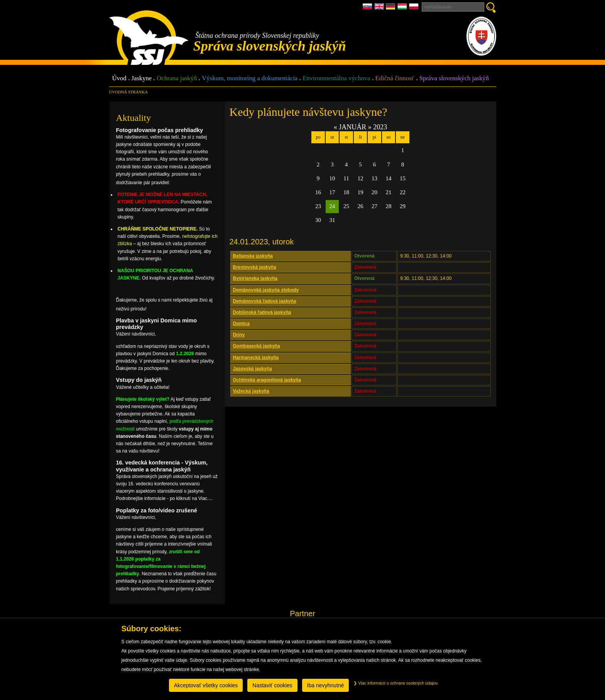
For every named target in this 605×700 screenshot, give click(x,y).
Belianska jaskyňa (253, 256)
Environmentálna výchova (336, 79)
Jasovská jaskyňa (253, 369)
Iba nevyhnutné (326, 685)
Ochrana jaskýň (177, 79)
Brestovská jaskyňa (255, 267)
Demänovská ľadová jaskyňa (265, 301)
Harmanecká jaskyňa (256, 358)
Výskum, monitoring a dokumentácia (250, 79)
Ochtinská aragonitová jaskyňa (267, 380)
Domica (241, 324)
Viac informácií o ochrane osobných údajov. (396, 683)
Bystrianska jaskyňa (255, 278)
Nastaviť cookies (272, 685)
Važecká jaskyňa (251, 391)
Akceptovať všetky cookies (206, 685)
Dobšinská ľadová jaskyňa (262, 312)
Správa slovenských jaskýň (454, 79)
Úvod (119, 79)
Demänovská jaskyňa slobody (266, 290)
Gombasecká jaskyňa (257, 346)
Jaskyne (142, 79)
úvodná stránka (128, 92)
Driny (239, 335)
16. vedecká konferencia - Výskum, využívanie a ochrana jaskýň (162, 466)
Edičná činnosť (395, 79)
